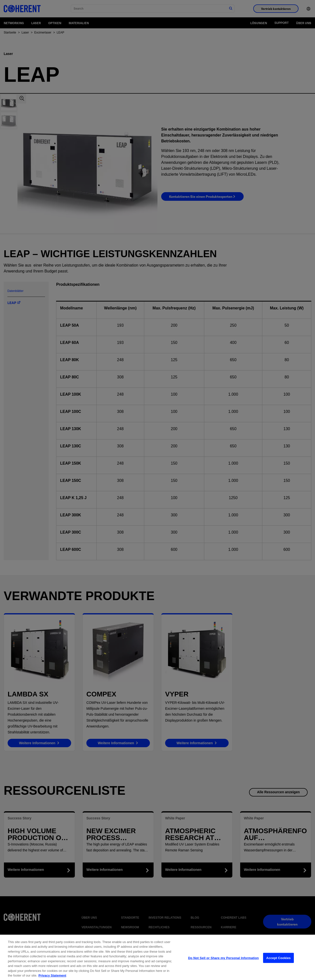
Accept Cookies (278, 969)
